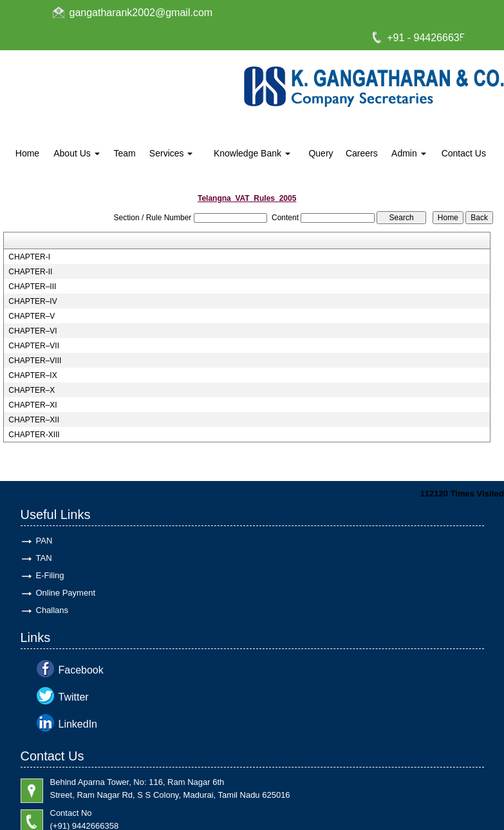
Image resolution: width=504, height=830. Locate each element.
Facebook (81, 670)
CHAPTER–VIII (35, 361)
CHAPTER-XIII (34, 435)
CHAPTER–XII (34, 420)
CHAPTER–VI (33, 331)
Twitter (74, 697)
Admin (409, 153)
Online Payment (66, 593)
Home (27, 153)
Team (124, 153)
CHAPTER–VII (34, 346)
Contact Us (464, 153)
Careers (362, 153)
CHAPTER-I (29, 257)
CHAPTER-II (30, 272)
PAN (44, 541)
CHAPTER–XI (33, 405)
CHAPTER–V (32, 316)
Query (321, 153)
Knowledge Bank (252, 153)
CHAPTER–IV (33, 301)
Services (171, 153)
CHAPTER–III (32, 287)
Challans (52, 610)
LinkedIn (78, 724)
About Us (76, 153)
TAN (44, 558)
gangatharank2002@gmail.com (141, 13)
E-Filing (50, 575)
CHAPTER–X (32, 390)
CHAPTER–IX (33, 375)
